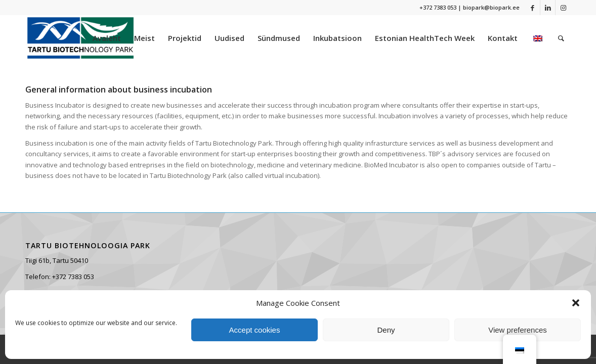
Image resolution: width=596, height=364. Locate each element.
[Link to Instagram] (563, 8)
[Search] (561, 38)
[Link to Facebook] (533, 8)
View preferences (518, 330)
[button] (576, 303)
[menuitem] (107, 38)
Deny (386, 330)
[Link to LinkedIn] (548, 8)
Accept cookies (255, 330)
